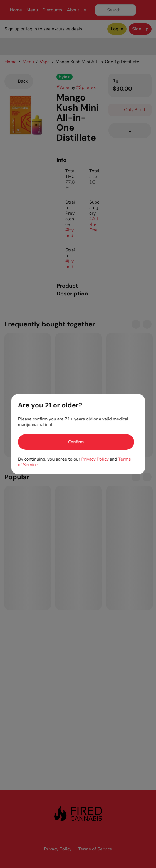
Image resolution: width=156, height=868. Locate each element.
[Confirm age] (76, 442)
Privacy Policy (95, 459)
